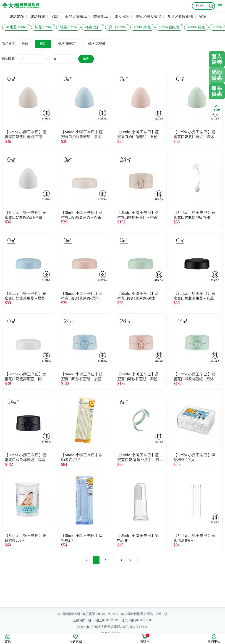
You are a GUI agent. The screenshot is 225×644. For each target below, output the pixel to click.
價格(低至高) (67, 44)
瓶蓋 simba (68, 27)
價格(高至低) (97, 44)
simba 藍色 (196, 27)
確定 (86, 59)
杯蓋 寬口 (93, 27)
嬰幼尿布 (38, 17)
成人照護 (122, 17)
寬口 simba (117, 27)
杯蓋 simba (43, 27)
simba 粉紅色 (169, 27)
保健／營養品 (76, 17)
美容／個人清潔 (148, 17)
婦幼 (55, 17)
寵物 (203, 17)
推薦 (25, 44)
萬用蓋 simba (16, 27)
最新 (43, 44)
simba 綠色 (142, 27)
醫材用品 (101, 17)
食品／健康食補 (180, 17)
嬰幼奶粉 (17, 17)
